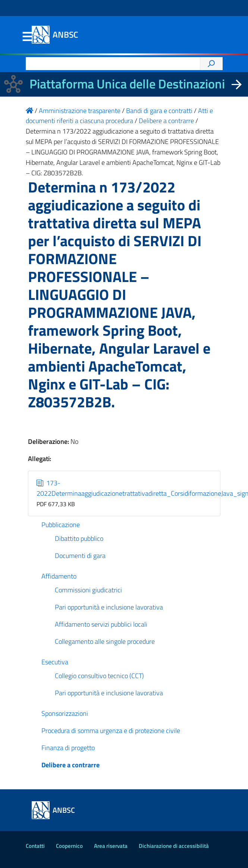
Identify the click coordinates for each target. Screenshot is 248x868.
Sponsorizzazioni (65, 713)
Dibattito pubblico (79, 538)
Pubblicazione (61, 525)
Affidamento (59, 576)
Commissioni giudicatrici (88, 590)
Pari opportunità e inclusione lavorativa (109, 607)
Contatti (35, 846)
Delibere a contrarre (70, 765)
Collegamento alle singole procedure (105, 641)
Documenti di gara (80, 556)
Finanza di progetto (68, 748)
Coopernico (69, 846)
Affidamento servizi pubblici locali (101, 624)
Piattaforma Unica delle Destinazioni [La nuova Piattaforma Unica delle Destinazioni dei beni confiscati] (127, 84)
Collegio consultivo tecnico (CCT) (99, 676)
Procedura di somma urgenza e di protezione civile (111, 731)
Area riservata (111, 846)
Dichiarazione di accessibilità (174, 846)
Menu (27, 37)
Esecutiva (55, 662)
